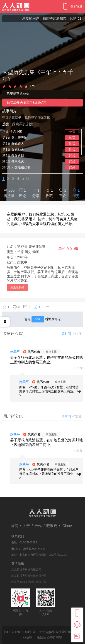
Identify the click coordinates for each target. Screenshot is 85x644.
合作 (38, 526)
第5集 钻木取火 (13, 161)
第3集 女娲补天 (13, 150)
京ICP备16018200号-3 (19, 632)
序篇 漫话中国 (12, 132)
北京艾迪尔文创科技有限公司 (29, 582)
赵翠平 (15, 352)
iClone (67, 526)
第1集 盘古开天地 (15, 138)
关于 (26, 526)
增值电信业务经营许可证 (57, 632)
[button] (47, 307)
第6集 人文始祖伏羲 (16, 167)
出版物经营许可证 (50, 638)
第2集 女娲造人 (13, 144)
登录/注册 (76, 6)
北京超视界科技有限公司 (26, 570)
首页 (15, 526)
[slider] (42, 86)
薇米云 (52, 526)
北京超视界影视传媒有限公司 (29, 576)
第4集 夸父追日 (13, 155)
